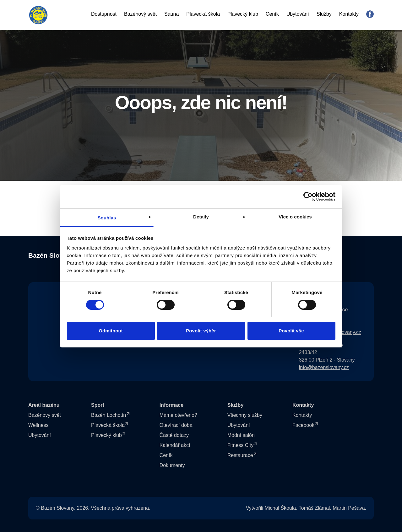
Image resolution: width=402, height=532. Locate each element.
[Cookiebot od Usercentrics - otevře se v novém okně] (308, 196)
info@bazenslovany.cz (324, 367)
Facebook (303, 425)
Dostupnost (104, 14)
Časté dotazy (174, 435)
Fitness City (241, 445)
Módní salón (241, 435)
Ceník (272, 14)
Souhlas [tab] (107, 217)
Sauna (171, 14)
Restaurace (240, 455)
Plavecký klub (243, 14)
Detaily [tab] (201, 216)
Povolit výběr (201, 331)
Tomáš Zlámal (314, 508)
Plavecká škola (203, 14)
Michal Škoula (280, 508)
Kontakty (349, 14)
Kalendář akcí (175, 445)
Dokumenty (172, 465)
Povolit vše (291, 331)
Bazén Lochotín (109, 415)
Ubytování (298, 14)
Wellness (38, 425)
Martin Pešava (349, 508)
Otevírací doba (176, 425)
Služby (324, 14)
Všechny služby (245, 415)
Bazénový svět (140, 14)
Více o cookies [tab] (295, 216)
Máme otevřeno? (178, 415)
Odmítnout (111, 331)
